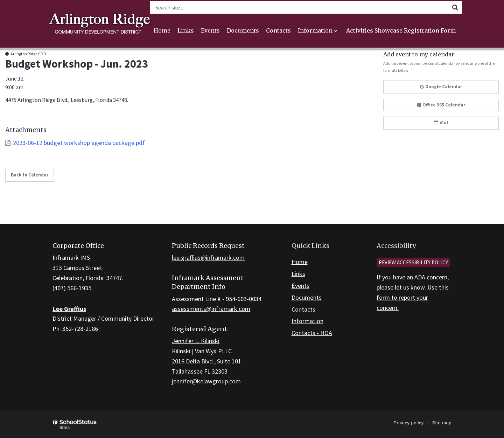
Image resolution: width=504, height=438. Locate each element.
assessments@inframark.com (211, 309)
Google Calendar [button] (441, 87)
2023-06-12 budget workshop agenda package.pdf (79, 143)
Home (300, 262)
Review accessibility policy (413, 262)
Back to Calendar (30, 175)
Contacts (303, 309)
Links (298, 274)
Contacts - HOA (312, 333)
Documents (307, 297)
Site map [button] (442, 423)
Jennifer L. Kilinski (196, 341)
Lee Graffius (69, 309)
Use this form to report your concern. (413, 297)
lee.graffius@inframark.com (208, 258)
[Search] (455, 7)
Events (300, 286)
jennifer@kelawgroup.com (206, 381)
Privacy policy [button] (408, 423)
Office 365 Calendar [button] (441, 105)
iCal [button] (441, 123)
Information (307, 321)
